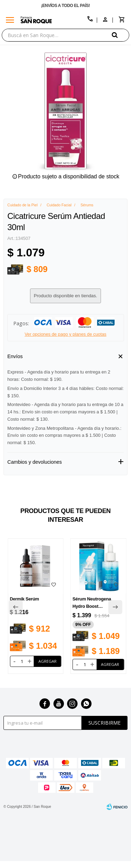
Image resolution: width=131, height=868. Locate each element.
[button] (121, 35)
